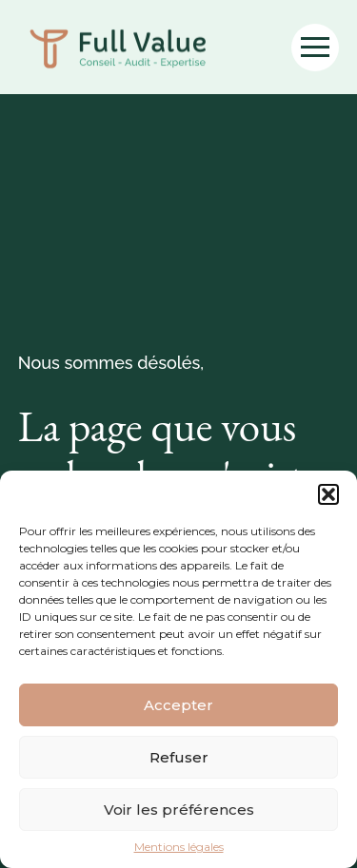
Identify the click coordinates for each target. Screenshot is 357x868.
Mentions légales (179, 847)
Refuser (179, 757)
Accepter (178, 705)
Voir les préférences (179, 810)
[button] (328, 494)
